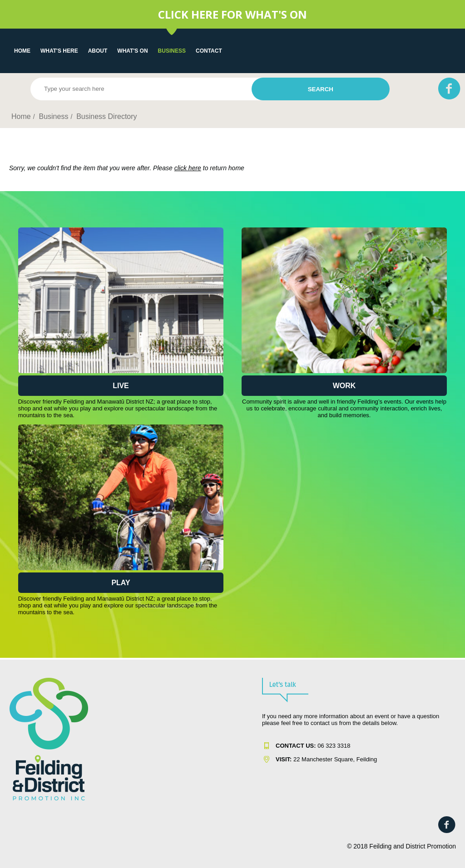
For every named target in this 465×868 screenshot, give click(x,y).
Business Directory (106, 116)
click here (188, 168)
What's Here (59, 51)
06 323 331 (311, 746)
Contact (209, 51)
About (98, 51)
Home (22, 51)
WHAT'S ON (132, 51)
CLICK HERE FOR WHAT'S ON (232, 14)
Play (121, 583)
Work (344, 386)
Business (172, 51)
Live (121, 386)
